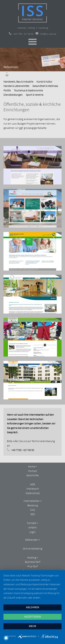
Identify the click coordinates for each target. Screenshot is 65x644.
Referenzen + (32, 540)
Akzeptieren (32, 617)
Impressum (33, 489)
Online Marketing (33, 548)
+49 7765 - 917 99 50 (21, 34)
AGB (32, 484)
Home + (32, 466)
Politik (7, 90)
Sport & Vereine (35, 95)
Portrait (33, 471)
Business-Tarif (33, 562)
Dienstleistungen (13, 95)
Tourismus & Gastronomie (28, 90)
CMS (33, 510)
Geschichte (32, 475)
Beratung (33, 505)
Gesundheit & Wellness (45, 86)
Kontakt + (32, 523)
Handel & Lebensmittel (16, 86)
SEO (33, 514)
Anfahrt (32, 527)
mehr (33, 626)
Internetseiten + (33, 501)
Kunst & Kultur (44, 82)
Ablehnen (32, 607)
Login (32, 532)
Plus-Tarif (32, 566)
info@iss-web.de (46, 34)
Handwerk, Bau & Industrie (18, 82)
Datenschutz (33, 493)
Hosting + (33, 557)
